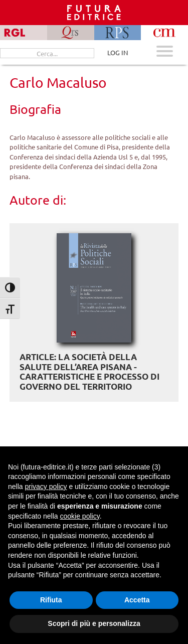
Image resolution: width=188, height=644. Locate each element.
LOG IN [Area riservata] (118, 52)
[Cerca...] (47, 53)
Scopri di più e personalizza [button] (94, 623)
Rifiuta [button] (51, 600)
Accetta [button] (137, 600)
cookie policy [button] (80, 516)
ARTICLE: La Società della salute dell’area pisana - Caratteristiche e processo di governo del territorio (89, 372)
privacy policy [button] (46, 487)
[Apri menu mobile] (165, 52)
